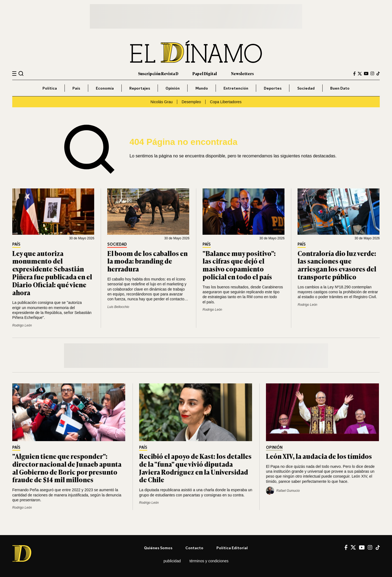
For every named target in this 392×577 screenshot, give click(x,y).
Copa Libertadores (226, 102)
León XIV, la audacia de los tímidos (319, 456)
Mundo (202, 88)
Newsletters (242, 73)
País (76, 88)
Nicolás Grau (162, 102)
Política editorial (232, 548)
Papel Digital (205, 73)
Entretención (236, 88)
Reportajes (140, 88)
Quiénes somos (158, 548)
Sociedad (306, 88)
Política (50, 88)
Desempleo (191, 102)
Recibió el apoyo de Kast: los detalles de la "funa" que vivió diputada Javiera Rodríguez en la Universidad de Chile (195, 468)
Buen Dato (340, 88)
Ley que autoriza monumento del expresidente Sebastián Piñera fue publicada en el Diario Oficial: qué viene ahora (52, 273)
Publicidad (172, 561)
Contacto (194, 548)
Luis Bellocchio (118, 307)
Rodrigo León (22, 325)
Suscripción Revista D (158, 73)
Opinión (173, 88)
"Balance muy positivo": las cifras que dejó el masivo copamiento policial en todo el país (239, 265)
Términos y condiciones (209, 561)
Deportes (273, 88)
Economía (105, 88)
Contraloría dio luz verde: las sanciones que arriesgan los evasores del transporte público (337, 265)
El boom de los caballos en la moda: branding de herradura (147, 261)
